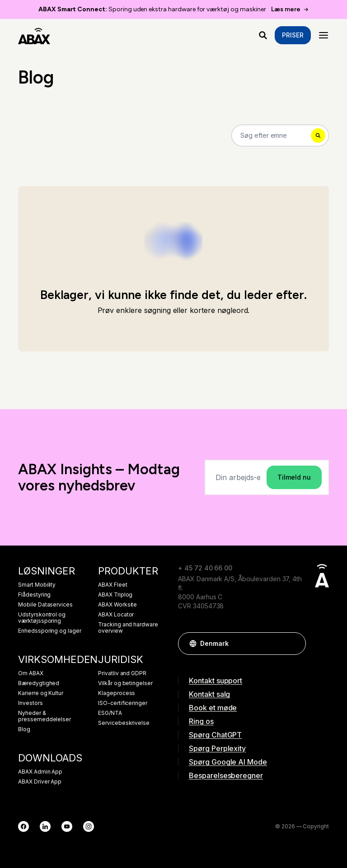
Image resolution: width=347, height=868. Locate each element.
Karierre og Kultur (41, 693)
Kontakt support (216, 681)
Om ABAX (31, 673)
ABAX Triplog (115, 595)
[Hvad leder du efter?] (263, 35)
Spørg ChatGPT (215, 735)
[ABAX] (34, 35)
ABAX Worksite (117, 605)
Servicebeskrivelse (124, 723)
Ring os (201, 721)
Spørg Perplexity (217, 748)
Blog (24, 729)
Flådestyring (34, 595)
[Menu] (324, 35)
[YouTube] (67, 826)
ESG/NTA (110, 713)
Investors (30, 703)
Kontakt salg (209, 694)
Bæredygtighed (39, 683)
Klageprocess (117, 693)
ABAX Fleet (113, 585)
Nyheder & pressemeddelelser (45, 716)
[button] (295, 644)
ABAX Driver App (40, 782)
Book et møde (213, 708)
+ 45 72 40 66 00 (205, 568)
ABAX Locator (116, 615)
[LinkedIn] (45, 826)
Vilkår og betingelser (125, 683)
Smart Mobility (37, 585)
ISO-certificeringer (123, 703)
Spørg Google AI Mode (228, 762)
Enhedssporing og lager (50, 631)
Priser (293, 35)
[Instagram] (89, 826)
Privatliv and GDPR (122, 673)
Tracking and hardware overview (128, 628)
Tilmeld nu (294, 477)
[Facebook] (23, 826)
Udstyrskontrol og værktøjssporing (42, 618)
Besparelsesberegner (226, 775)
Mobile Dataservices (45, 605)
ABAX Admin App (40, 772)
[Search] (280, 135)
